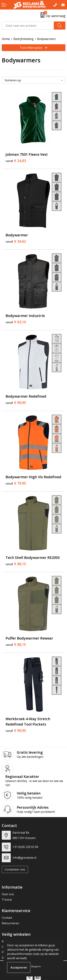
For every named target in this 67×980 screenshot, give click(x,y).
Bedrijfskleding (23, 39)
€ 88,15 (16, 564)
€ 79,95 (16, 483)
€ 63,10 (16, 322)
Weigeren (36, 966)
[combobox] (28, 26)
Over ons (8, 894)
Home (6, 39)
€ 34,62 (16, 241)
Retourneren (10, 923)
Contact (7, 918)
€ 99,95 (16, 731)
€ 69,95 (16, 403)
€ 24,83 (16, 161)
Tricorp (7, 900)
